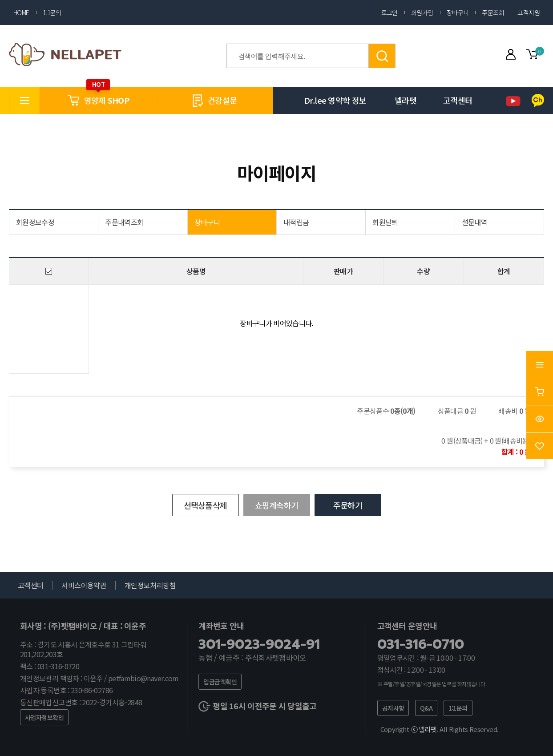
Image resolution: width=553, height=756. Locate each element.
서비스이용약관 (84, 585)
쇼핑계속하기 (277, 505)
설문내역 (474, 222)
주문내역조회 (124, 222)
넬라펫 (406, 100)
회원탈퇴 (385, 222)
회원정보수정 (35, 222)
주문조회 (493, 12)
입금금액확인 (220, 682)
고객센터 (458, 100)
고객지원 (529, 12)
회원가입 (422, 12)
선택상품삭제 (206, 505)
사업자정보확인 (44, 717)
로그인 (390, 12)
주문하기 (348, 505)
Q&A (426, 708)
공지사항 (393, 708)
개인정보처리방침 (150, 585)
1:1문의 (52, 12)
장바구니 (458, 12)
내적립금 (296, 222)
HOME (21, 12)
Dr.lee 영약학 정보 (335, 100)
